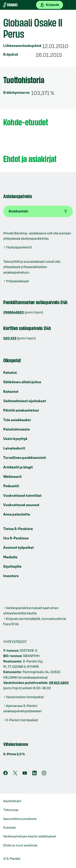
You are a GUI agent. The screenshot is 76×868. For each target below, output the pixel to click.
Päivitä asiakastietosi (21, 410)
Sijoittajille (12, 567)
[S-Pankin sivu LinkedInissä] (34, 774)
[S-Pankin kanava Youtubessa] (25, 774)
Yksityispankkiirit (19, 247)
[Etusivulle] (10, 5)
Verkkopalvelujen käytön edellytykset (30, 837)
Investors (11, 576)
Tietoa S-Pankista (18, 529)
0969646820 (14, 313)
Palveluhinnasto (17, 429)
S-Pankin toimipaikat (22, 720)
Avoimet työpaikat (19, 548)
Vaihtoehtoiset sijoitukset (25, 401)
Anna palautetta (17, 514)
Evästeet (10, 828)
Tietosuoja (11, 810)
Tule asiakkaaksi (17, 420)
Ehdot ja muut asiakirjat (20, 845)
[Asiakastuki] (38, 211)
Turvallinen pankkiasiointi (25, 458)
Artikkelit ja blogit (18, 467)
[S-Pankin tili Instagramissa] (44, 774)
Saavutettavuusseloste (20, 819)
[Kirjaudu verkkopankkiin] (50, 5)
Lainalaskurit (14, 448)
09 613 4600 (59, 683)
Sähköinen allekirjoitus (22, 382)
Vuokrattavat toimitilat (22, 496)
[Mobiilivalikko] (70, 5)
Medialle (10, 557)
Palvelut (10, 373)
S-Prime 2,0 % (14, 754)
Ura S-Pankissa (16, 538)
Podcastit (11, 486)
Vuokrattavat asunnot (21, 505)
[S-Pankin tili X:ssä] (15, 774)
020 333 (10, 338)
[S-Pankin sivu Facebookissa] (5, 774)
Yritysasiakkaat (17, 281)
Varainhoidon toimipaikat (25, 697)
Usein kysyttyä (15, 439)
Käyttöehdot (12, 801)
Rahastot (11, 392)
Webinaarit (12, 477)
